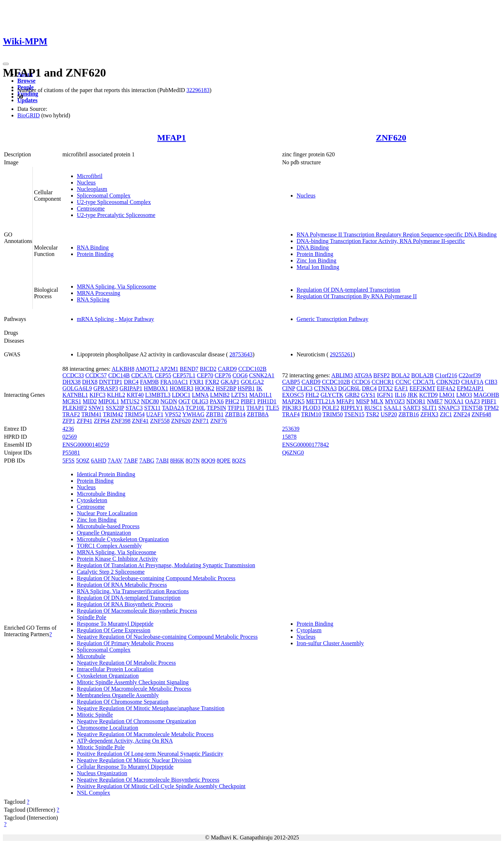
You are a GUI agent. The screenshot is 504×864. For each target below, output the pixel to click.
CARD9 (227, 369)
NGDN (168, 401)
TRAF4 (291, 414)
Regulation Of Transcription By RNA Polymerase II (357, 296)
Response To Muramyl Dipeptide (115, 624)
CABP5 (291, 382)
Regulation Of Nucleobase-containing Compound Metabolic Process (156, 578)
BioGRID (29, 115)
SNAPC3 (449, 408)
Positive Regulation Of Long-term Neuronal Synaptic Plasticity (150, 754)
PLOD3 (311, 408)
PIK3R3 (292, 408)
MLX (377, 401)
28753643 (241, 354)
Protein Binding (95, 254)
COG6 (240, 375)
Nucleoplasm (92, 189)
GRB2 (352, 395)
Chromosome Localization (108, 728)
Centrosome (91, 209)
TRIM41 (92, 414)
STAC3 (134, 408)
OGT (185, 401)
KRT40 (135, 395)
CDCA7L (143, 375)
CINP (289, 388)
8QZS (239, 461)
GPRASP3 (106, 388)
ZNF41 (140, 421)
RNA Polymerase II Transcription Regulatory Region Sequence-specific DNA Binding (397, 235)
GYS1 (368, 395)
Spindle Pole (91, 617)
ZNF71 (201, 421)
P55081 (71, 453)
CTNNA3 (325, 388)
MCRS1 (72, 401)
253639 (291, 429)
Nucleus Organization (102, 773)
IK (260, 388)
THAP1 (255, 408)
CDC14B (119, 375)
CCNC (403, 382)
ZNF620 (391, 138)
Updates (27, 100)
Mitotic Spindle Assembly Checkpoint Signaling (133, 682)
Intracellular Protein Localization (115, 669)
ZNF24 (462, 414)
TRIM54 (135, 414)
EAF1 (401, 388)
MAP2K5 (293, 401)
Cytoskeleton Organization (108, 676)
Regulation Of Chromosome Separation (123, 702)
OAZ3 (472, 401)
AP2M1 (169, 369)
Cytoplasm (309, 630)
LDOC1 (181, 395)
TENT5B (472, 408)
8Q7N (193, 461)
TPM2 (492, 408)
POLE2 (330, 408)
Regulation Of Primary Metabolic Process (125, 643)
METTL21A (320, 401)
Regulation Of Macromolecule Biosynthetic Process (137, 611)
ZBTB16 (409, 414)
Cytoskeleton (92, 500)
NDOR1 (416, 401)
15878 (289, 437)
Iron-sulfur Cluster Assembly (330, 643)
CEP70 (205, 375)
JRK (412, 395)
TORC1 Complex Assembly (109, 546)
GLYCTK (332, 395)
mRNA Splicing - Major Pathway (115, 319)
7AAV (115, 461)
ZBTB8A (258, 414)
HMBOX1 (156, 388)
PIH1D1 (267, 401)
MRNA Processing (98, 293)
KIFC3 (97, 395)
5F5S (69, 461)
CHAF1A (472, 382)
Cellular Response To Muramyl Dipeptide (125, 767)
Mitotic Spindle (95, 715)
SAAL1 (393, 408)
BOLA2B (422, 375)
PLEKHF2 (75, 408)
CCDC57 (96, 375)
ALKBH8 (123, 369)
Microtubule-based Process (108, 526)
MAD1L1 (261, 395)
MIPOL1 (109, 401)
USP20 (389, 414)
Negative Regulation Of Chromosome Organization (136, 721)
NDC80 (150, 401)
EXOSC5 (293, 395)
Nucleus (86, 183)
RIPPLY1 (352, 408)
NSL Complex (93, 793)
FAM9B (149, 382)
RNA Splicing (93, 299)
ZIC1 (446, 414)
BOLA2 (400, 375)
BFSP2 (382, 375)
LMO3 (464, 395)
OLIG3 (200, 401)
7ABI (162, 461)
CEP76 (223, 375)
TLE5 (272, 408)
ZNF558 (160, 421)
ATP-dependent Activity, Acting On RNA (125, 741)
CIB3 (491, 382)
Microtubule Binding (101, 494)
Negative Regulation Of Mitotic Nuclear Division (134, 760)
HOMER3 (181, 388)
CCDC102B (252, 369)
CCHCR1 (383, 382)
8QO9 (208, 461)
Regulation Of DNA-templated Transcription (349, 290)
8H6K (177, 461)
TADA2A (173, 408)
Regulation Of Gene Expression (114, 630)
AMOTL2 (147, 369)
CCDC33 (73, 375)
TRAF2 (71, 414)
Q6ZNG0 (293, 453)
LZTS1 (239, 395)
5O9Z (83, 461)
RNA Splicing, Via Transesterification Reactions (133, 591)
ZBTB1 (215, 414)
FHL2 (312, 395)
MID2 (90, 401)
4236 (68, 429)
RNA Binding (93, 248)
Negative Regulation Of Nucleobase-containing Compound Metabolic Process (167, 637)
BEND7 (189, 369)
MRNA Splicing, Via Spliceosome (117, 286)
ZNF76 (219, 421)
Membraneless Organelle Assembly (118, 695)
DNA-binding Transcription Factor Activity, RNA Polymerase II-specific (381, 241)
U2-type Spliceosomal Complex (114, 202)
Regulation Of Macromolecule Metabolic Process (134, 689)
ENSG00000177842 (306, 445)
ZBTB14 (235, 414)
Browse (26, 81)
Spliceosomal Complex (104, 196)
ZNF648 (481, 414)
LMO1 (447, 395)
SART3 (412, 408)
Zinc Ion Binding (316, 260)
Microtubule (91, 656)
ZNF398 (121, 421)
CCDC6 (361, 382)
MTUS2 (130, 401)
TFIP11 (236, 408)
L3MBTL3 (158, 395)
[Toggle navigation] (6, 64)
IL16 (400, 395)
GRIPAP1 (131, 388)
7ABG (147, 461)
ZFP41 (84, 421)
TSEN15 (354, 414)
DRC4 (131, 382)
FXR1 (197, 382)
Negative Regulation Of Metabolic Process (126, 663)
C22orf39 (470, 375)
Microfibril (90, 176)
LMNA (200, 395)
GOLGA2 (252, 382)
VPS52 (173, 414)
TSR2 (372, 414)
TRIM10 (311, 414)
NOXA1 (454, 401)
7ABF (131, 461)
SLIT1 (429, 408)
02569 (70, 437)
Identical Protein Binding (106, 474)
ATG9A (363, 375)
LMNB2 (220, 395)
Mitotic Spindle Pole (101, 747)
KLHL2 (116, 395)
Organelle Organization (104, 533)
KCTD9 (429, 395)
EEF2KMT (422, 388)
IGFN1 (385, 395)
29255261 (341, 354)
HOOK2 (205, 388)
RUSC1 (373, 408)
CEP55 (163, 375)
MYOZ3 (395, 401)
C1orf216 (446, 375)
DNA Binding (313, 248)
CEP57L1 (184, 375)
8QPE (224, 461)
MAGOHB (486, 395)
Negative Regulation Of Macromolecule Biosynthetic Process (148, 780)
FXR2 (212, 382)
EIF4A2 (446, 388)
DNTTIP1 (111, 382)
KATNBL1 (75, 395)
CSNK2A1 (262, 375)
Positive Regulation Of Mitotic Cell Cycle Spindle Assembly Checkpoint (161, 786)
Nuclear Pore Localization (107, 513)
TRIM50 (333, 414)
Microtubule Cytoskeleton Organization (123, 539)
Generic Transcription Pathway (332, 319)
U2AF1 (155, 414)
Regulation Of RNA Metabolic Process (122, 585)
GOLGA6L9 (77, 388)
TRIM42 (113, 414)
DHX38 (72, 382)
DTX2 (385, 388)
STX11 (153, 408)
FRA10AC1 (174, 382)
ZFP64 (102, 421)
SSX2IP (115, 408)
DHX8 (90, 382)
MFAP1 (172, 138)
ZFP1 (69, 421)
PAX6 (217, 401)
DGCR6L (349, 388)
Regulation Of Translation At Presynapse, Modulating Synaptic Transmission (166, 565)
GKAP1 (230, 382)
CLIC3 (304, 388)
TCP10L (195, 408)
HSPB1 (246, 388)
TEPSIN (216, 408)
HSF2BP (226, 388)
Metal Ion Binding (318, 267)
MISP (363, 401)
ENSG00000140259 (86, 445)
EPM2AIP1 (470, 388)
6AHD (99, 461)
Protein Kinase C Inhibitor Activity (117, 559)
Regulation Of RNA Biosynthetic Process (125, 604)
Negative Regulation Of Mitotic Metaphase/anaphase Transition (151, 708)
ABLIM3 (342, 375)
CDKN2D (448, 382)
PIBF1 (248, 401)
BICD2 (208, 369)
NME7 (435, 401)
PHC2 (232, 401)
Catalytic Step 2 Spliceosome (111, 572)
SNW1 (96, 408)
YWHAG (193, 414)
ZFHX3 (429, 414)
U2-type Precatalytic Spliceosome (116, 215)
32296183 (198, 90)
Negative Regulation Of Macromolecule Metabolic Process (145, 734)
